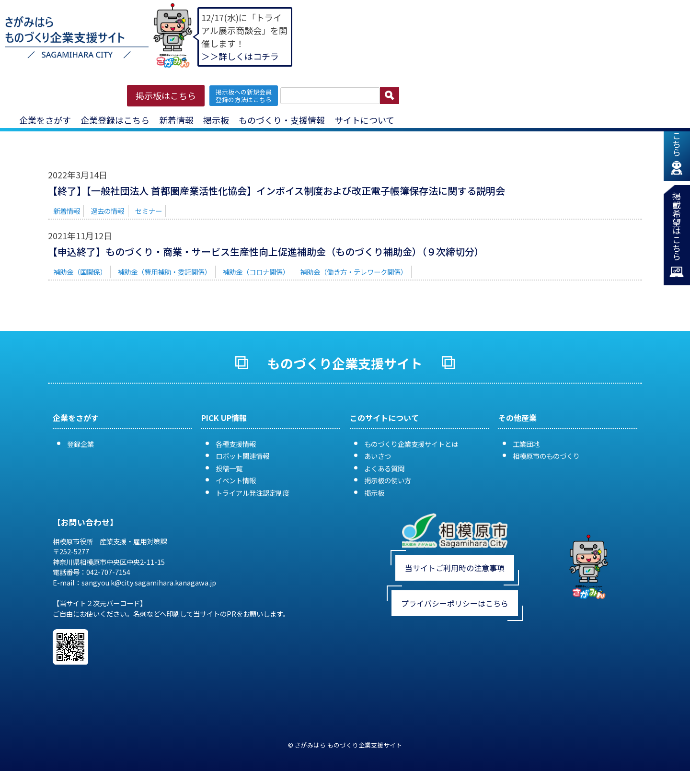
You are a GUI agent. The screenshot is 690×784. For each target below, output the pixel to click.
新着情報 (176, 120)
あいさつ (378, 456)
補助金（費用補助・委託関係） (164, 272)
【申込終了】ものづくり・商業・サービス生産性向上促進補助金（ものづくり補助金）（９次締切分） (266, 252)
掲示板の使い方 (388, 480)
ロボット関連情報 (242, 456)
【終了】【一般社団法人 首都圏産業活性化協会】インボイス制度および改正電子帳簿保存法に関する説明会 (276, 191)
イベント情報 (236, 480)
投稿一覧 (229, 468)
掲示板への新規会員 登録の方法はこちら (244, 95)
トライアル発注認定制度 (253, 493)
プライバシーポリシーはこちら (455, 603)
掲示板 (216, 120)
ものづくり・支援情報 (282, 120)
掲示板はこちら (166, 95)
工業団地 (526, 444)
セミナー (149, 211)
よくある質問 (384, 468)
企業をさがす (45, 120)
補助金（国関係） (80, 272)
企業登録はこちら (115, 120)
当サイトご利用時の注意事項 (455, 568)
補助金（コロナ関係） (256, 272)
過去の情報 (107, 211)
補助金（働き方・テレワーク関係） (354, 272)
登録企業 (80, 444)
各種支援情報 (236, 444)
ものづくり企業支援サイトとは (411, 444)
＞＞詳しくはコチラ (240, 56)
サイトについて (364, 120)
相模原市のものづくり (546, 456)
